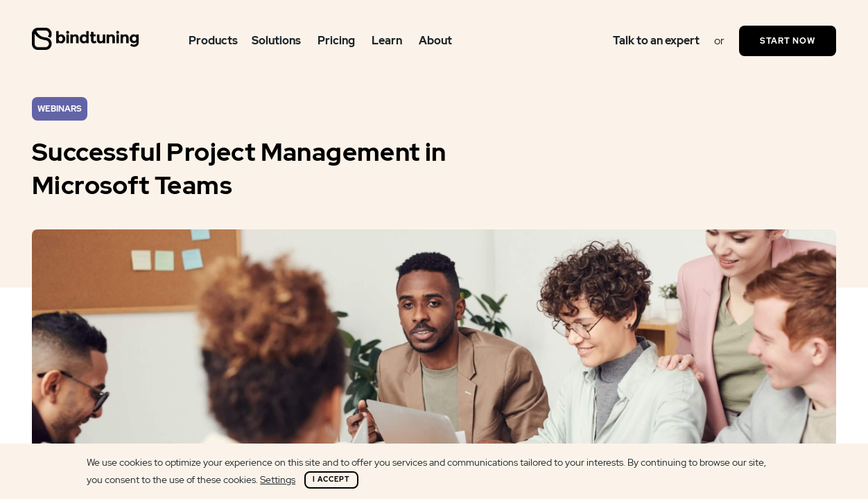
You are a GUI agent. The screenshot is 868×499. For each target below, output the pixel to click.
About (435, 41)
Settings (278, 480)
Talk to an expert (656, 41)
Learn (387, 41)
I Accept (331, 479)
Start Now (788, 41)
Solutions (276, 41)
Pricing (336, 41)
